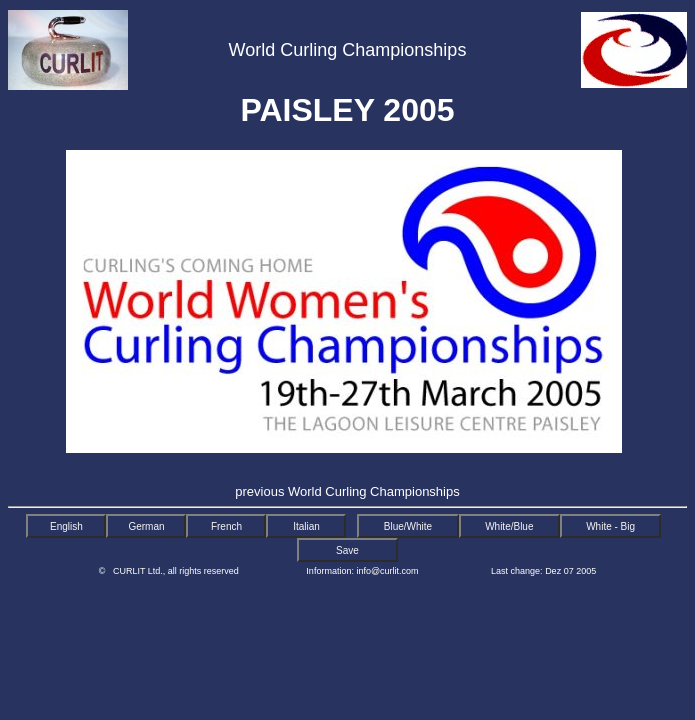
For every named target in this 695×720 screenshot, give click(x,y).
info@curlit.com (387, 571)
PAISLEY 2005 (347, 110)
